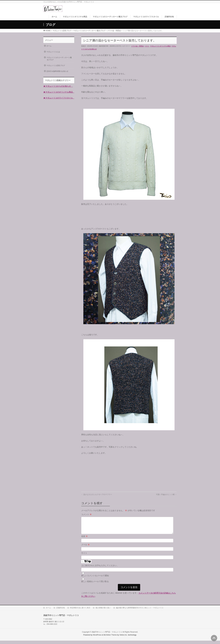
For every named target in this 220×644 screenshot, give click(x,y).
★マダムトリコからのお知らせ (58, 86)
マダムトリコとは (53, 52)
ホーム (49, 46)
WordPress (97, 638)
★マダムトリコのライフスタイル (59, 98)
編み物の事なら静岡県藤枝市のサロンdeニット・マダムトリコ (140, 611)
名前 (84, 540)
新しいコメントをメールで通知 (95, 579)
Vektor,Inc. (123, 638)
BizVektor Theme (110, 638)
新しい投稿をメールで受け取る (95, 585)
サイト (84, 556)
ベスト (147, 46)
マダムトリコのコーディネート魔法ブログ (59, 59)
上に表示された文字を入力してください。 (100, 569)
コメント (86, 514)
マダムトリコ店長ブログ (56, 66)
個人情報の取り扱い (103, 611)
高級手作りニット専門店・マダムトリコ (107, 635)
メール (85, 548)
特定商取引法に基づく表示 (80, 611)
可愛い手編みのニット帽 (166, 495)
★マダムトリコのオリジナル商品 (59, 92)
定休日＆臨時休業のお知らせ (57, 71)
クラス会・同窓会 (137, 46)
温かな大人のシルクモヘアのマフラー (97, 495)
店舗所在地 (60, 611)
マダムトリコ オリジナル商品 (160, 46)
